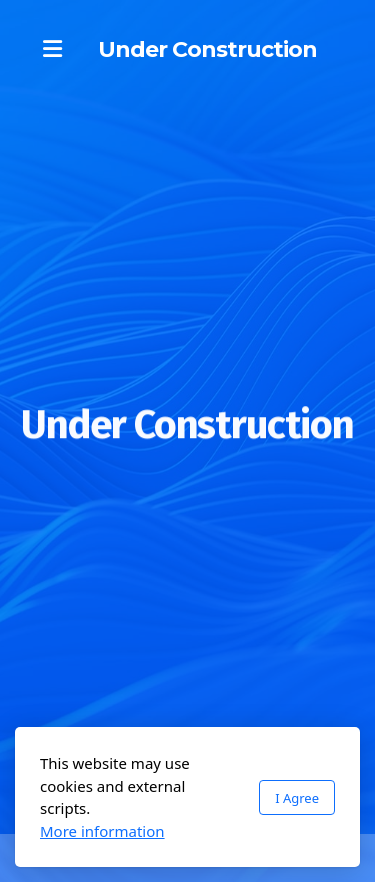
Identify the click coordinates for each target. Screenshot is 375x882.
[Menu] (52, 50)
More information (102, 831)
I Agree (297, 798)
